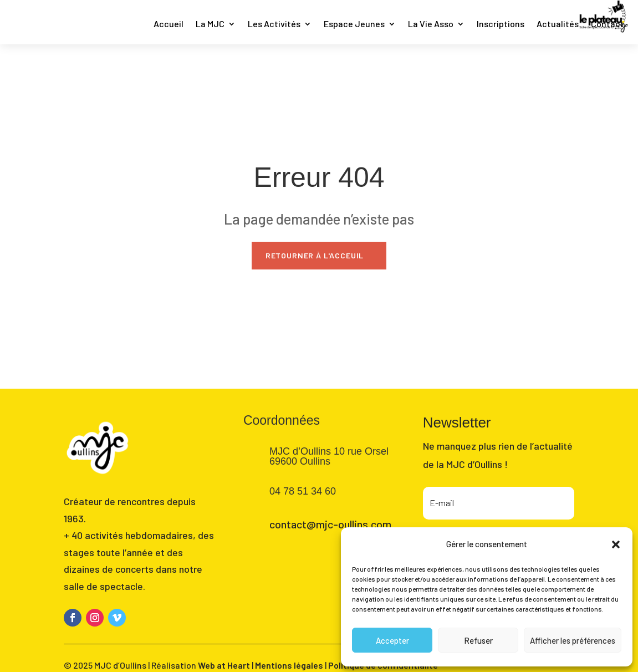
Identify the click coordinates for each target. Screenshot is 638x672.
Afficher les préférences (573, 640)
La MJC (210, 24)
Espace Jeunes (354, 24)
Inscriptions (501, 24)
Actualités (558, 24)
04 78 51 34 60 (303, 491)
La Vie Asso (431, 24)
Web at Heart (224, 665)
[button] (616, 544)
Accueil (169, 24)
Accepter (392, 640)
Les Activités (274, 24)
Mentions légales (289, 665)
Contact (608, 24)
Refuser (478, 640)
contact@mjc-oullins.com (330, 524)
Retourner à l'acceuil (315, 255)
